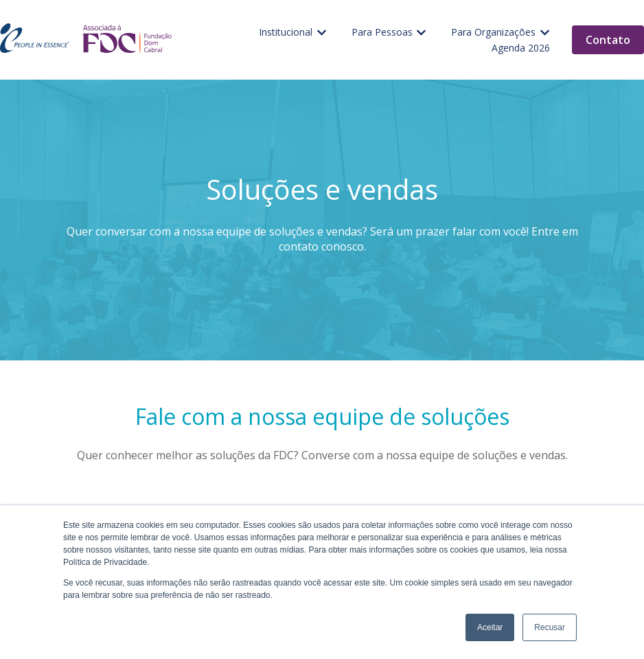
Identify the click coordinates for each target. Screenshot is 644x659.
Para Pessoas (382, 32)
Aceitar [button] (490, 627)
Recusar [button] (550, 627)
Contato (608, 40)
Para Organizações (493, 32)
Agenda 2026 (521, 48)
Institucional (286, 32)
